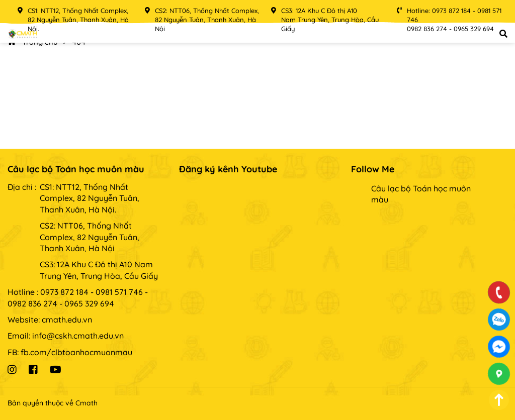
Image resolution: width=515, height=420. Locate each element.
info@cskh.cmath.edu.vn (78, 336)
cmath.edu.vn (67, 320)
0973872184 (499, 320)
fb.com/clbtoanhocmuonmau (76, 352)
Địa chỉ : (22, 187)
